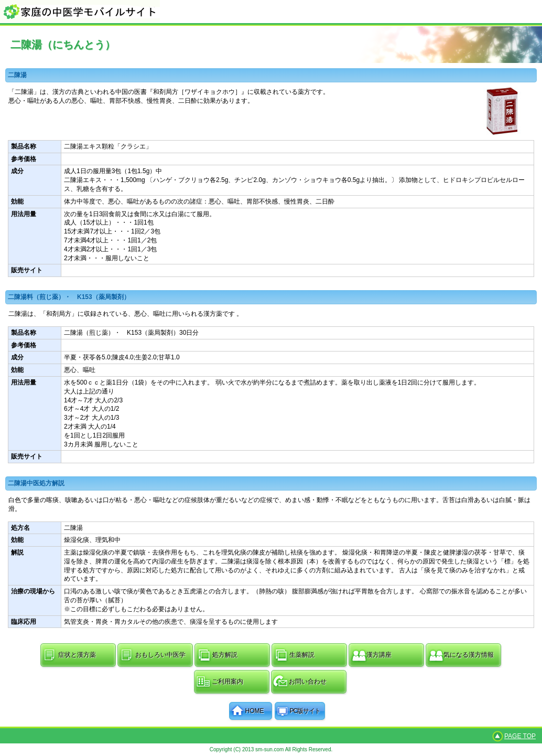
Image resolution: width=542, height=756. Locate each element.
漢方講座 (379, 655)
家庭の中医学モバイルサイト (271, 11)
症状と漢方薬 (77, 655)
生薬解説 (302, 655)
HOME (255, 711)
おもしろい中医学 (160, 655)
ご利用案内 (227, 682)
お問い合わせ (308, 682)
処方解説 (225, 655)
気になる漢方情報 (469, 655)
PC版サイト (305, 711)
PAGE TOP (520, 736)
